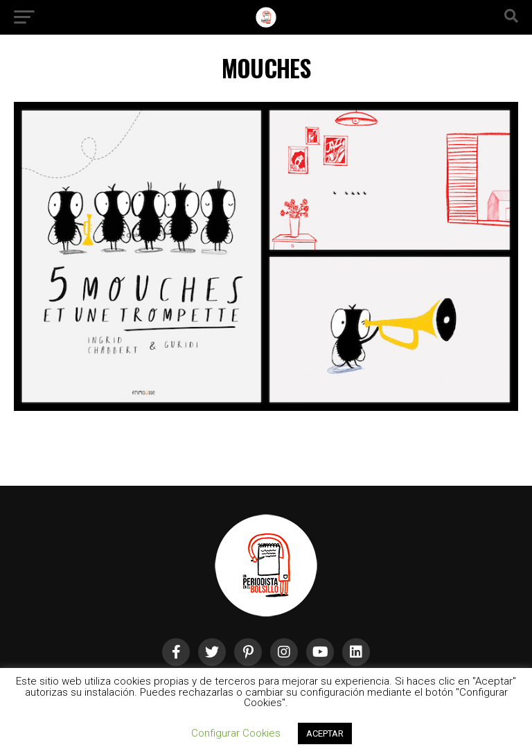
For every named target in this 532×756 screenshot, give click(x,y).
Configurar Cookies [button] (236, 733)
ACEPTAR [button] (325, 733)
